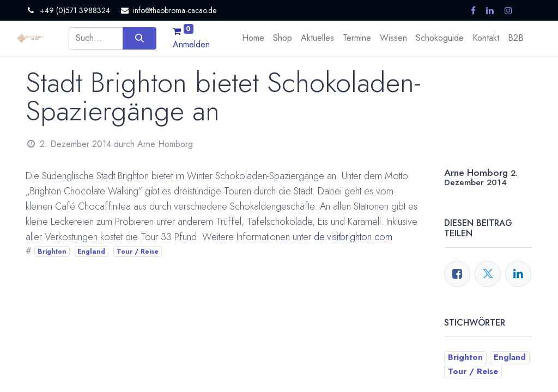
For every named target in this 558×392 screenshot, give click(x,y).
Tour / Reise (138, 252)
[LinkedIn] (518, 274)
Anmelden (191, 44)
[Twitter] (488, 274)
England (91, 252)
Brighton (52, 252)
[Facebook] (457, 274)
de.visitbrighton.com (353, 237)
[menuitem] (253, 38)
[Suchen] (139, 38)
